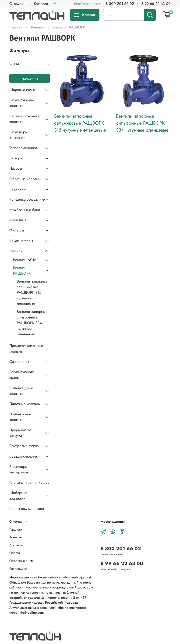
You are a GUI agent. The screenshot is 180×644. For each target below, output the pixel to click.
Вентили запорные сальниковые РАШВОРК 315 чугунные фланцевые (80, 123)
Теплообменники (23, 148)
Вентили (38, 27)
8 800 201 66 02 (120, 4)
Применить (30, 78)
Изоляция (18, 220)
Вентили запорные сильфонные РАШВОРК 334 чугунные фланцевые (142, 123)
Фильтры (17, 230)
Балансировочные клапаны (24, 119)
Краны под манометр (27, 509)
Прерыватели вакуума (20, 433)
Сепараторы (19, 362)
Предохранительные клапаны (26, 348)
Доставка (16, 545)
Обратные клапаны (25, 179)
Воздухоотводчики (25, 456)
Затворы (16, 158)
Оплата (15, 553)
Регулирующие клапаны (22, 103)
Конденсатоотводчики (26, 199)
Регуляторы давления (18, 135)
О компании (19, 4)
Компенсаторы (21, 241)
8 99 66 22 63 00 (156, 4)
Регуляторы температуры (19, 469)
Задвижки (18, 189)
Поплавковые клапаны (20, 417)
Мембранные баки (25, 210)
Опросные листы (22, 561)
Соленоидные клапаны (21, 391)
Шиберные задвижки (18, 495)
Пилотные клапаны (25, 404)
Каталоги (41, 4)
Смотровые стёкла (24, 446)
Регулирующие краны (22, 375)
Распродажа (18, 569)
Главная (16, 27)
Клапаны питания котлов (29, 482)
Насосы (16, 168)
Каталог (85, 15)
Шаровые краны (23, 90)
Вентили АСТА (25, 260)
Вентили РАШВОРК (22, 271)
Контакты (16, 537)
